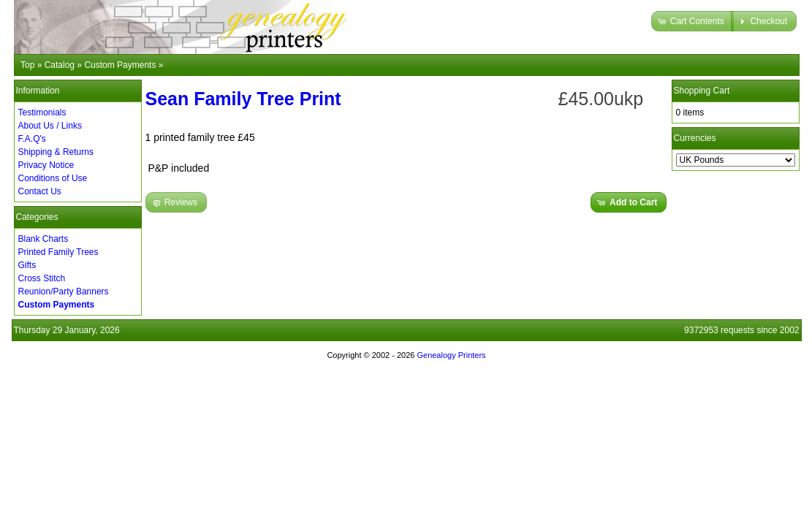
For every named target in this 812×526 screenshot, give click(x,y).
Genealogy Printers (451, 355)
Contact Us (40, 191)
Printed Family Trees (58, 252)
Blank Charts (43, 239)
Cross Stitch (42, 278)
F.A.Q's (32, 139)
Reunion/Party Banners (64, 291)
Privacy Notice (46, 165)
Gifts (27, 265)
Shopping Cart (702, 91)
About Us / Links (50, 126)
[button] (693, 21)
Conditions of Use (53, 178)
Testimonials (42, 113)
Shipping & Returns (56, 152)
